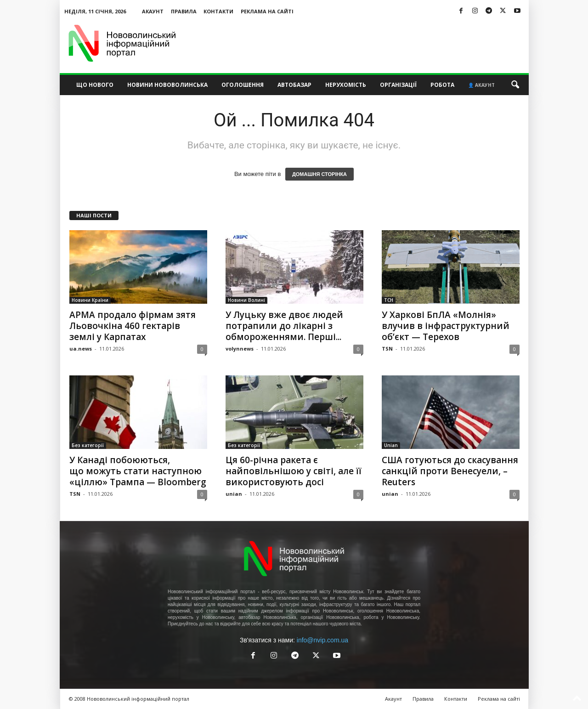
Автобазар (294, 85)
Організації (398, 85)
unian (234, 494)
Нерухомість (346, 85)
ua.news (81, 349)
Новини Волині (246, 300)
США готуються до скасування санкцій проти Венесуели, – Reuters (450, 471)
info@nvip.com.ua (322, 640)
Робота (442, 85)
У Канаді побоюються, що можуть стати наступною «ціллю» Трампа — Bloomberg (138, 471)
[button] (515, 85)
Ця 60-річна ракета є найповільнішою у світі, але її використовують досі (294, 471)
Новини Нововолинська (167, 85)
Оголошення (243, 85)
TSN (387, 349)
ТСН (389, 300)
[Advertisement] (362, 43)
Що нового (95, 85)
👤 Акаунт (481, 85)
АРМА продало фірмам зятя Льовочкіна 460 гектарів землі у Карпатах (133, 326)
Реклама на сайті (267, 11)
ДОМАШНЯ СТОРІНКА (319, 174)
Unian (391, 445)
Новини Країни (90, 300)
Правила (184, 11)
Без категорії (88, 445)
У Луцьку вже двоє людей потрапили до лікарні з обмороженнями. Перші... (284, 326)
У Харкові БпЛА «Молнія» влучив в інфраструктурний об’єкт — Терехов (446, 326)
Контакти (218, 11)
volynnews (240, 349)
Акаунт (153, 11)
